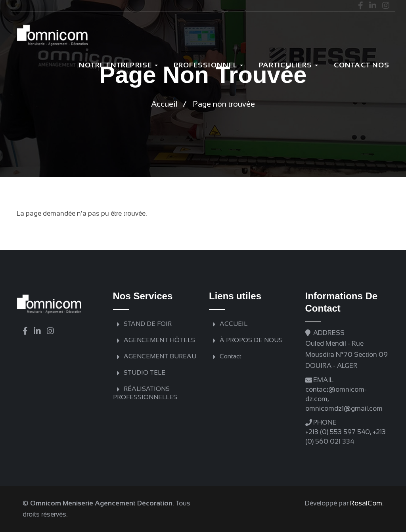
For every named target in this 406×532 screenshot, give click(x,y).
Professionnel (208, 65)
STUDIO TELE (145, 372)
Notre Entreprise (118, 65)
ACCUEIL (234, 324)
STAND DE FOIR (148, 324)
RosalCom (366, 503)
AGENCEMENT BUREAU (160, 356)
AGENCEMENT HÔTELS (159, 340)
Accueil (164, 104)
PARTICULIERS (288, 65)
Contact (231, 356)
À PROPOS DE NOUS (251, 340)
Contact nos (362, 65)
